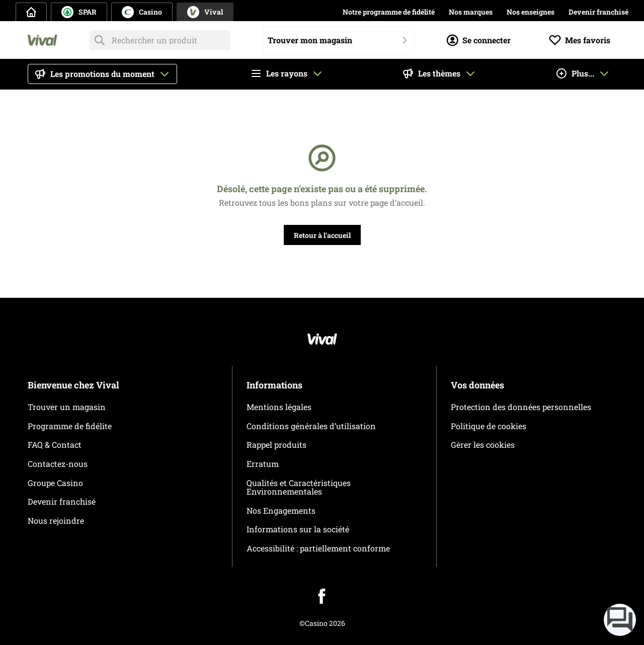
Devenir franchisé (598, 12)
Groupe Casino (55, 483)
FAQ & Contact (55, 445)
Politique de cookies (489, 426)
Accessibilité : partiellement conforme (318, 548)
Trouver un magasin (67, 407)
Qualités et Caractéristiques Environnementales (299, 487)
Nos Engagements (281, 510)
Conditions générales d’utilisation (311, 426)
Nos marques (471, 12)
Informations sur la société (298, 529)
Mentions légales (279, 407)
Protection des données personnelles (521, 407)
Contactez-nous (58, 464)
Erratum (263, 464)
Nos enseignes (531, 12)
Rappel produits (276, 445)
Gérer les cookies (483, 445)
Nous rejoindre (56, 520)
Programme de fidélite (70, 426)
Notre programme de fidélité (389, 12)
